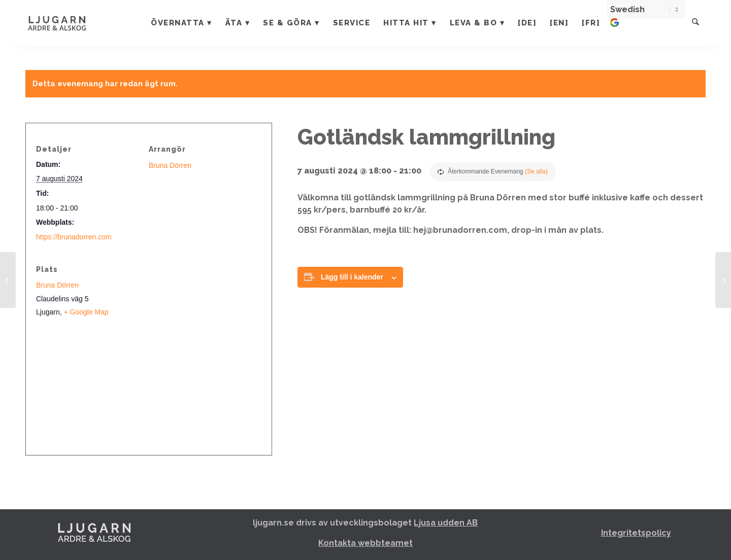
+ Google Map (86, 312)
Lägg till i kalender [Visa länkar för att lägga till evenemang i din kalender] (352, 277)
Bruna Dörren (170, 165)
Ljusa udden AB (446, 523)
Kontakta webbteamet (365, 543)
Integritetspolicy (636, 533)
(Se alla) (536, 171)
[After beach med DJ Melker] (8, 280)
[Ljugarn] (68, 23)
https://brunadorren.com (74, 237)
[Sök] (696, 23)
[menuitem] (182, 23)
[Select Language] (647, 9)
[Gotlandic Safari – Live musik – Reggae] (723, 280)
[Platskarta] (149, 387)
